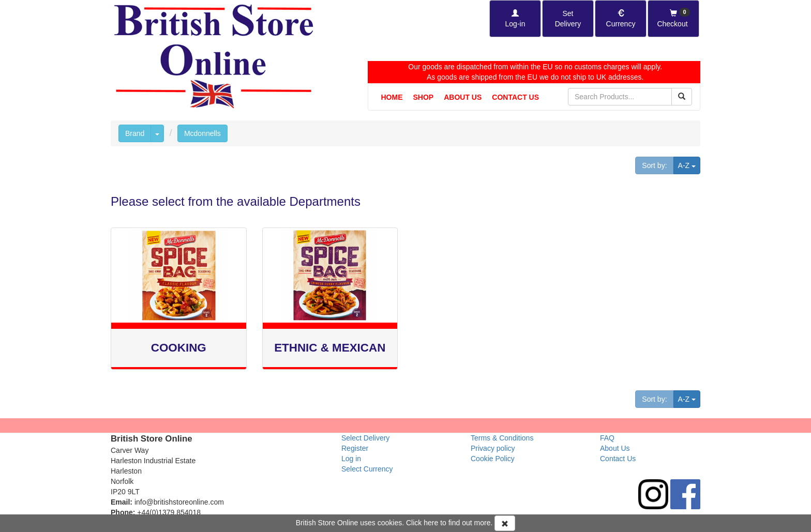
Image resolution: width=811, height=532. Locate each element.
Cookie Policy (493, 459)
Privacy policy (493, 448)
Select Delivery (365, 438)
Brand (135, 133)
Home (392, 97)
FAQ (607, 438)
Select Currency (367, 469)
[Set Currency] (621, 19)
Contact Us (515, 97)
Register (355, 448)
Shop (424, 97)
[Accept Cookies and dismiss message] (505, 523)
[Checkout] (673, 19)
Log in (351, 459)
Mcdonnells (202, 133)
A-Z (689, 165)
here (431, 523)
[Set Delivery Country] (568, 19)
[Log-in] (515, 19)
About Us (463, 97)
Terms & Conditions (502, 438)
